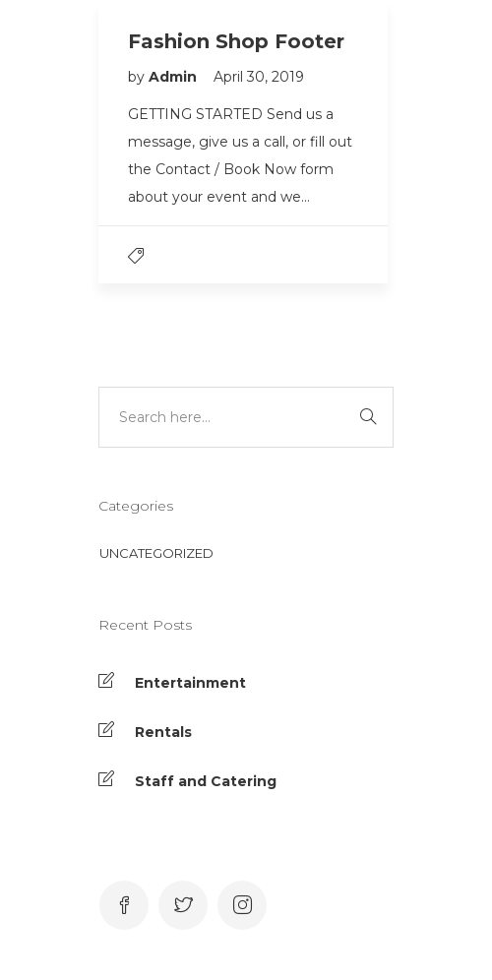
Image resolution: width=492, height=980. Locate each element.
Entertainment (190, 683)
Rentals (163, 732)
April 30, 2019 (259, 77)
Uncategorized (156, 553)
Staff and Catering (206, 781)
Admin (175, 77)
